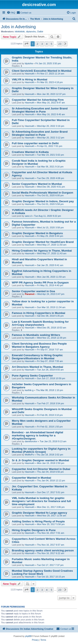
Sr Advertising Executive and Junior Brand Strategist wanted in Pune (40, 133)
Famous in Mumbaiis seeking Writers (36, 335)
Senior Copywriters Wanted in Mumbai (37, 184)
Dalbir (40, 31)
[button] (26, 44)
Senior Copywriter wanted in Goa (33, 291)
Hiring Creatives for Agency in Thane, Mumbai (42, 251)
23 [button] (60, 44)
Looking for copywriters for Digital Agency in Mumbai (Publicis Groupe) (41, 450)
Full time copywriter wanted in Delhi (35, 143)
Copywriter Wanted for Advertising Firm (38, 100)
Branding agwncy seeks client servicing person (43, 550)
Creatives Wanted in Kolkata (30, 152)
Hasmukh (30, 74)
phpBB (28, 636)
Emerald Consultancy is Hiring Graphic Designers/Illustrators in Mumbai (37, 357)
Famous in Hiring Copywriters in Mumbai (38, 313)
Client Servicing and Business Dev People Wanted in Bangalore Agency (39, 345)
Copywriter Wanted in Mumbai (32, 478)
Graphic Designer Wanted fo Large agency (40, 513)
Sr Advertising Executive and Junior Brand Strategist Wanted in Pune (40, 110)
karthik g (29, 390)
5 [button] (51, 44)
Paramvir (30, 294)
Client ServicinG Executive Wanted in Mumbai (42, 71)
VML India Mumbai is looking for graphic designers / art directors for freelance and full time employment (41, 501)
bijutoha (29, 63)
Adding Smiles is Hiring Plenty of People (38, 521)
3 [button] (42, 44)
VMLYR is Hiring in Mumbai (30, 79)
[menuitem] (11, 13)
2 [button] (37, 44)
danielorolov (31, 441)
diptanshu (31, 31)
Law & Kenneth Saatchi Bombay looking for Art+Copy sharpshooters (40, 323)
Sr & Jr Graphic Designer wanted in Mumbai (40, 460)
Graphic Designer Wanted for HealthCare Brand (43, 242)
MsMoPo (29, 455)
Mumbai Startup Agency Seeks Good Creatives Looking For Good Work (42, 572)
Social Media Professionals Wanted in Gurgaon (43, 193)
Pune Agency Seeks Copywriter (32, 376)
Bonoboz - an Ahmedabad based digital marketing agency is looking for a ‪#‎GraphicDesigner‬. (37, 435)
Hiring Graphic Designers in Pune (34, 530)
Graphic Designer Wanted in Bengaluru (37, 233)
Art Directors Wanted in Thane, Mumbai (37, 367)
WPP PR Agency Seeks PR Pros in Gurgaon (40, 283)
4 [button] (47, 44)
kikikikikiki (20, 31)
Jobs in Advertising (18, 27)
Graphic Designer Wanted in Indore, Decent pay (43, 201)
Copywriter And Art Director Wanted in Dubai (41, 469)
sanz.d (28, 216)
